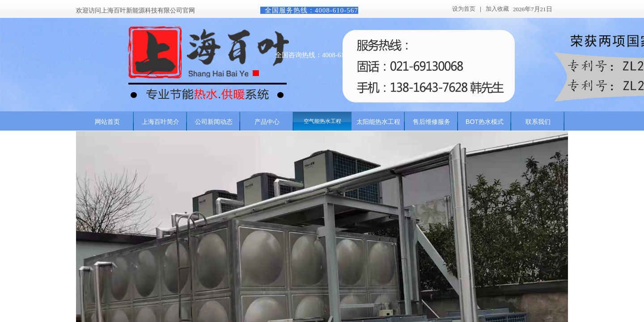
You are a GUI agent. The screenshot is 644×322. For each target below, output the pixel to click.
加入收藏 (497, 9)
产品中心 (267, 122)
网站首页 (107, 122)
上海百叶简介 (161, 122)
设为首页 (464, 9)
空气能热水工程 (322, 121)
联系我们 (538, 122)
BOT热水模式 (485, 122)
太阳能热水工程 (378, 122)
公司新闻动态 (214, 122)
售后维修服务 (432, 122)
